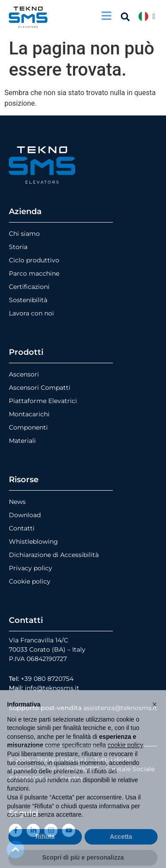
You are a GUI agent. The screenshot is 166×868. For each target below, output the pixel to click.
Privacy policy (31, 568)
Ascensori (24, 374)
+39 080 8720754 (47, 679)
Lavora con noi (31, 313)
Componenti (28, 427)
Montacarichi (29, 414)
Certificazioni (29, 287)
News (17, 502)
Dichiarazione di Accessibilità (54, 555)
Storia (18, 247)
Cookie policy (30, 581)
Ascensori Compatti (40, 388)
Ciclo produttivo (34, 260)
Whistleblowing (33, 542)
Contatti (22, 528)
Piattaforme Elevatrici (43, 401)
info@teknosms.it (52, 688)
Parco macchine (34, 273)
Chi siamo (24, 234)
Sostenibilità (28, 300)
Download (25, 515)
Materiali (22, 441)
